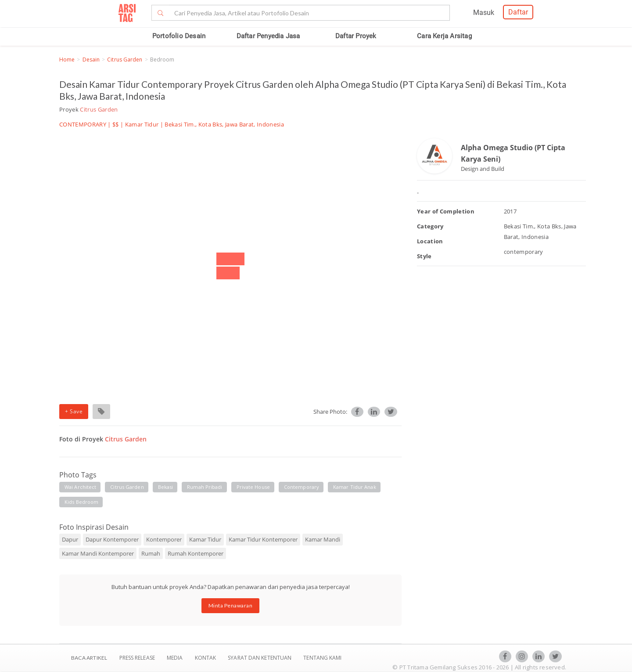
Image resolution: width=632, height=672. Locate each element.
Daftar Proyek (356, 36)
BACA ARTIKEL (89, 658)
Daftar (518, 12)
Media (176, 658)
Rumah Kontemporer (196, 553)
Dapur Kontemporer (112, 539)
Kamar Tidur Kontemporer (263, 539)
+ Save (74, 411)
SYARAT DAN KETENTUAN (260, 658)
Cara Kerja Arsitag (444, 36)
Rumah (151, 553)
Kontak (206, 658)
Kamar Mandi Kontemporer (98, 553)
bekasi (166, 487)
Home (67, 60)
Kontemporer (164, 539)
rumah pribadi (205, 487)
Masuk (484, 13)
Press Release (137, 658)
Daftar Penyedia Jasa (268, 36)
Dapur (70, 539)
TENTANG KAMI (322, 658)
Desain (91, 60)
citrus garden (127, 487)
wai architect (80, 487)
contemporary (302, 487)
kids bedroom (81, 502)
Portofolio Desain (179, 36)
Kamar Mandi (323, 539)
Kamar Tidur (142, 124)
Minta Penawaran (231, 605)
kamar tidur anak (355, 487)
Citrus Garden (125, 60)
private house (253, 487)
